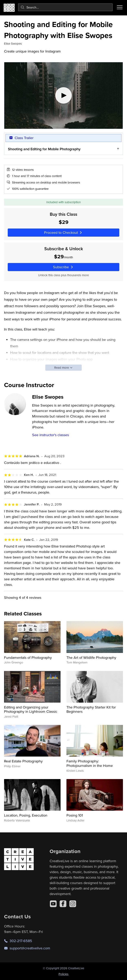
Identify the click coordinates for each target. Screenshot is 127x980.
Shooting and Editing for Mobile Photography (44, 149)
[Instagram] (73, 904)
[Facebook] (63, 904)
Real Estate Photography (23, 761)
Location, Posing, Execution (26, 815)
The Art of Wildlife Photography (91, 657)
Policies (63, 974)
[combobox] (65, 7)
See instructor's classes (50, 435)
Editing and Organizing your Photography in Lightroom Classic (31, 709)
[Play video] (63, 96)
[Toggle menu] (120, 7)
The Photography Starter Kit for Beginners (91, 709)
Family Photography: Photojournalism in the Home (90, 763)
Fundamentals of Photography (28, 657)
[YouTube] (53, 904)
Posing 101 (75, 815)
